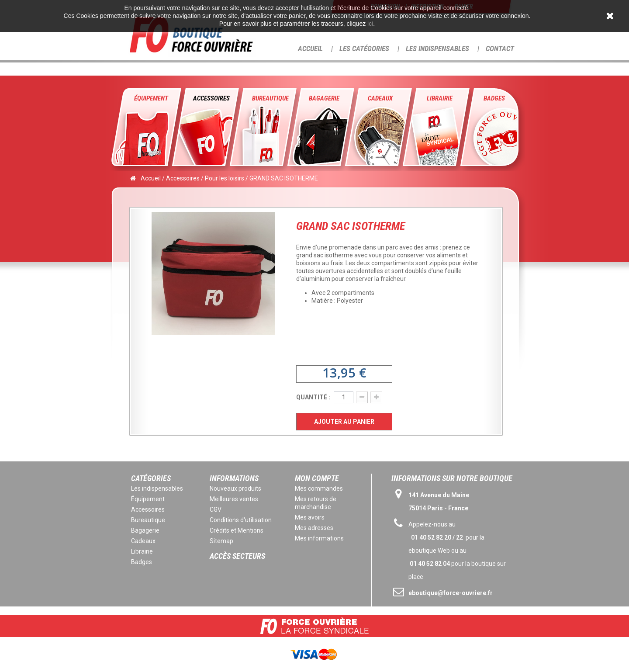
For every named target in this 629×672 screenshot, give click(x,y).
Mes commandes (319, 488)
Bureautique (270, 98)
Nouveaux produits (235, 488)
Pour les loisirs (225, 178)
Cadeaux (380, 98)
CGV (216, 509)
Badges (494, 98)
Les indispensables (157, 488)
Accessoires (211, 98)
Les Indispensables (437, 48)
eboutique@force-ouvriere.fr (451, 593)
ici (370, 24)
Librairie (440, 98)
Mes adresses (314, 528)
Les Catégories (364, 48)
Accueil (310, 48)
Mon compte (317, 478)
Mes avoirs (310, 517)
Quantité (312, 397)
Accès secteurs (237, 556)
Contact (500, 48)
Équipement (151, 98)
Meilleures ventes (234, 499)
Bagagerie (324, 98)
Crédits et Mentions (237, 530)
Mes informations (319, 538)
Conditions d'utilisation (241, 520)
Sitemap (221, 541)
